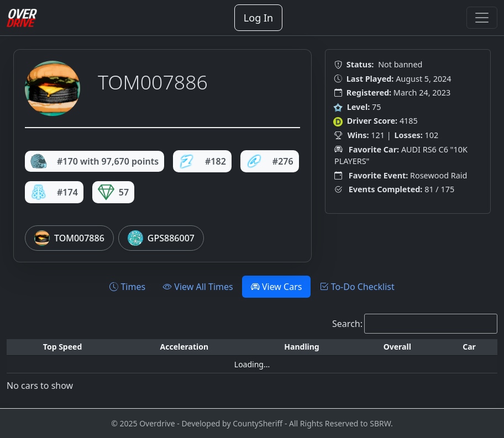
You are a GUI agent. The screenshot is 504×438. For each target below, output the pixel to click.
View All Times (198, 287)
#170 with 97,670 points (95, 161)
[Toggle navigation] (482, 18)
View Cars (277, 287)
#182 (202, 161)
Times (127, 287)
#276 (270, 161)
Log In (258, 18)
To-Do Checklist (357, 287)
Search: (347, 324)
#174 (54, 192)
